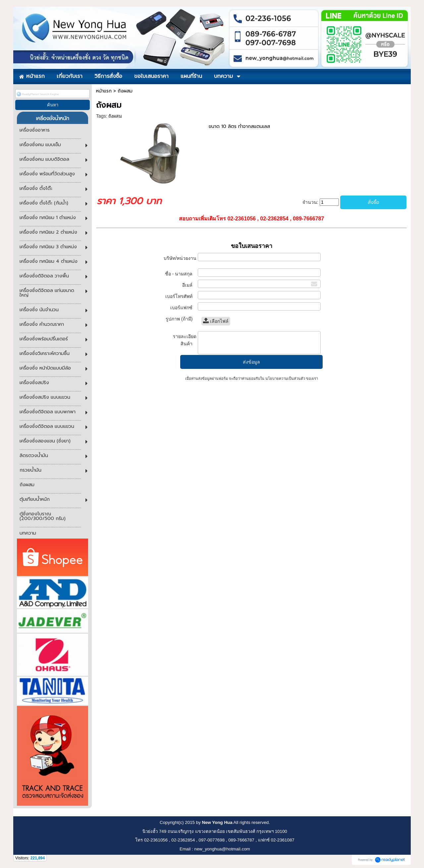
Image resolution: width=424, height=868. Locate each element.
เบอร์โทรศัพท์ (181, 296)
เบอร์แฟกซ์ (183, 308)
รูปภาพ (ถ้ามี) (181, 319)
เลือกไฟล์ (216, 321)
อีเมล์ (189, 285)
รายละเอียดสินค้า (185, 340)
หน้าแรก (104, 91)
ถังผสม (115, 116)
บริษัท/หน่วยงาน (180, 261)
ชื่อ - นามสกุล (181, 274)
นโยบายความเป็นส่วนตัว (285, 378)
